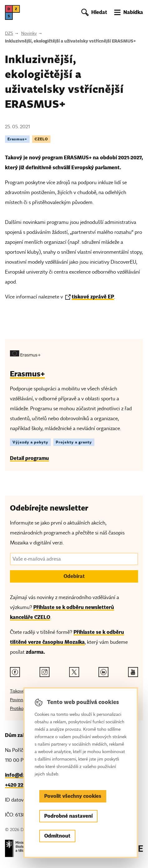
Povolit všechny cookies (73, 796)
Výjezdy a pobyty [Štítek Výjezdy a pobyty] (30, 442)
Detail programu (29, 458)
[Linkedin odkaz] (103, 672)
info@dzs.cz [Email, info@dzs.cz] (20, 775)
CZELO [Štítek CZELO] (41, 139)
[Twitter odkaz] (74, 672)
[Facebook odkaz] (15, 672)
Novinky (29, 33)
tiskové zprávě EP (93, 297)
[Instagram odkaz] (45, 672)
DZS (9, 33)
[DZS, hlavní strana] (12, 12)
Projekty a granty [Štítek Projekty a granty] (74, 442)
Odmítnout (57, 836)
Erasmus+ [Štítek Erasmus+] (17, 139)
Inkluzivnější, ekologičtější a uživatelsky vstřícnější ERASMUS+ (70, 41)
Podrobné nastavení (68, 816)
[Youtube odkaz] (133, 672)
